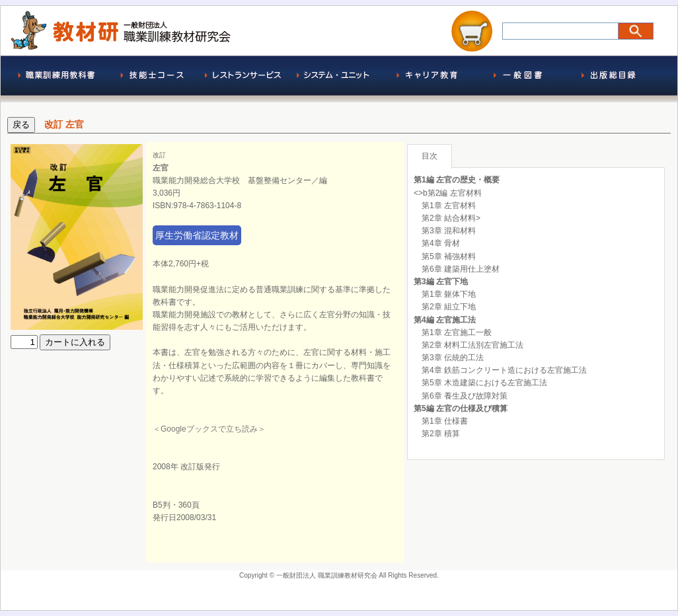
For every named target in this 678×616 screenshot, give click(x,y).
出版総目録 (615, 79)
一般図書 (522, 79)
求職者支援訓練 (430, 79)
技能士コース (152, 79)
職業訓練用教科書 (59, 79)
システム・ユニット (337, 79)
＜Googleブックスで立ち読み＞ (209, 429)
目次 (430, 156)
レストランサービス (245, 79)
